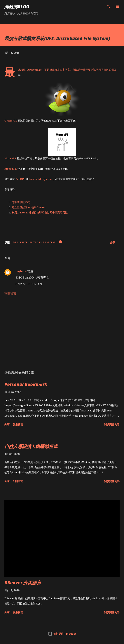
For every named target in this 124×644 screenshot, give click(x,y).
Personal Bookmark (26, 384)
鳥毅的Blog (17, 7)
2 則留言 (18, 481)
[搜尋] (109, 7)
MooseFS (10, 158)
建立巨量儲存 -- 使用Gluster (29, 207)
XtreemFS (11, 169)
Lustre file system (40, 179)
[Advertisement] (62, 333)
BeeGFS (20, 179)
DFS (16, 242)
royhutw (21, 271)
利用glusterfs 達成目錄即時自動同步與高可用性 (40, 213)
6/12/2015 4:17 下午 (29, 284)
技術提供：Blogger (62, 634)
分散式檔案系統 (21, 202)
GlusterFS (11, 121)
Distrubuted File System (37, 242)
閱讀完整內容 (112, 424)
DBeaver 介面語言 (23, 583)
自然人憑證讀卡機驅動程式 (31, 446)
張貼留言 (10, 293)
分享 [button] (113, 242)
